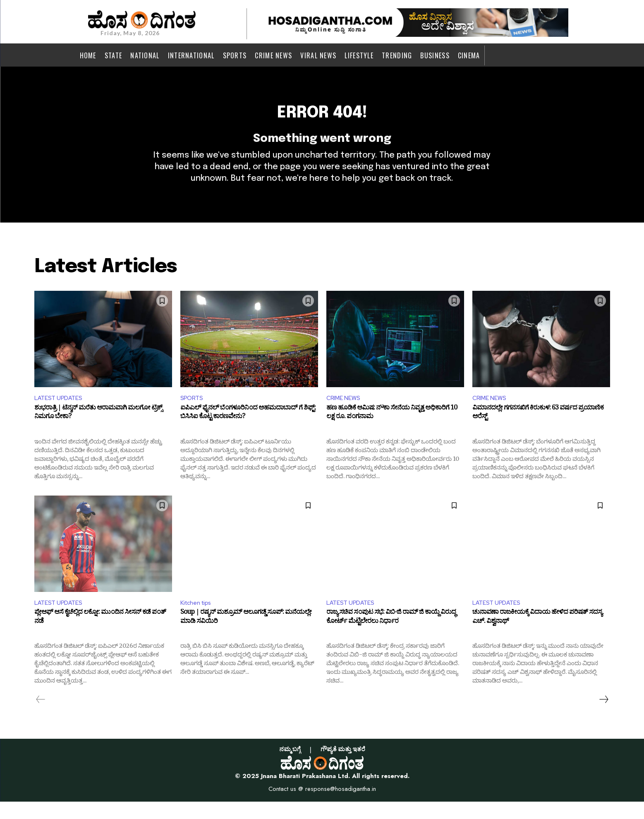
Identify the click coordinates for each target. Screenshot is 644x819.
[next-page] (603, 717)
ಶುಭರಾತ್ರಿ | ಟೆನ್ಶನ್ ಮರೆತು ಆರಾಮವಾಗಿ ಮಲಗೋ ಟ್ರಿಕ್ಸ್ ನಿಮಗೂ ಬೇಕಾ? (98, 430)
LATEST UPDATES (62, 413)
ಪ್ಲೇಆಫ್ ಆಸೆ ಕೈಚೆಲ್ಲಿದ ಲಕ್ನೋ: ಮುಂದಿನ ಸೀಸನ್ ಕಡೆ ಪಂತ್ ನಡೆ (100, 636)
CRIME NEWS (346, 413)
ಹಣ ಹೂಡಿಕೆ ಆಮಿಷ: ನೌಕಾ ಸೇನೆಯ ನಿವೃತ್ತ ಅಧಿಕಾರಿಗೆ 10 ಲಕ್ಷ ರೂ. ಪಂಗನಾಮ (392, 430)
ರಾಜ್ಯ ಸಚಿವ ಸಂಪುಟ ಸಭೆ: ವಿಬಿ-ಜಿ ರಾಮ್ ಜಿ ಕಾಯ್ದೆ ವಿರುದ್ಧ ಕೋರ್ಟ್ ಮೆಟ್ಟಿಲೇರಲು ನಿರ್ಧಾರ (391, 636)
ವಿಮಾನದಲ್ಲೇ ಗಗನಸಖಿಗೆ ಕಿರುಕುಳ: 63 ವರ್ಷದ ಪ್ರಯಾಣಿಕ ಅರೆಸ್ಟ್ (538, 430)
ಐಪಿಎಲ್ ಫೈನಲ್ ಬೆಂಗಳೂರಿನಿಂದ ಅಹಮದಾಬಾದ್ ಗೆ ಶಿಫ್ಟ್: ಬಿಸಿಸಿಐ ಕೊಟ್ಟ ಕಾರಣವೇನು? (248, 430)
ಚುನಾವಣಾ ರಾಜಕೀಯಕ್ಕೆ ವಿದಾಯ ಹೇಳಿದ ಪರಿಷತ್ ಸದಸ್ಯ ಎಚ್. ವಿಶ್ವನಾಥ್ (537, 636)
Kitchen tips (199, 619)
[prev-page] (41, 717)
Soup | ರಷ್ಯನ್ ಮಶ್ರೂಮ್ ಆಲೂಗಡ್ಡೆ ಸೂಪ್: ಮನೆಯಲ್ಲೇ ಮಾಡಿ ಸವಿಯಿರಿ (246, 636)
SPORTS (194, 413)
